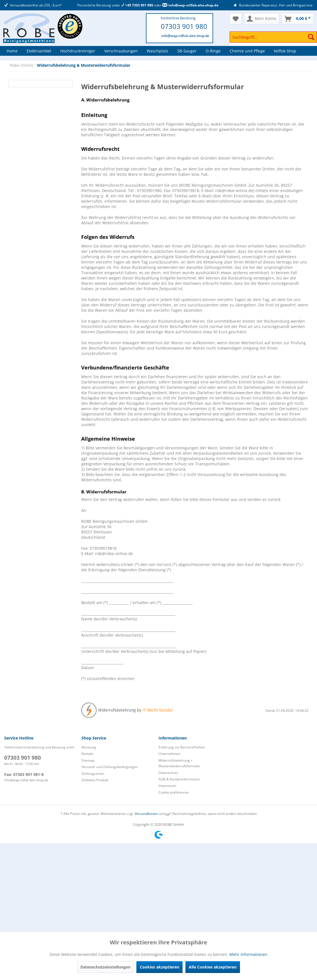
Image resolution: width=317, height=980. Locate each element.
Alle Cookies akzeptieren (213, 967)
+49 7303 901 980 (137, 5)
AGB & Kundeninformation (179, 779)
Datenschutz (168, 773)
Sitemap (88, 760)
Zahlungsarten (93, 774)
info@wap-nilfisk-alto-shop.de (190, 5)
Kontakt (87, 754)
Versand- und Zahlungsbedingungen (110, 767)
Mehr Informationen (248, 954)
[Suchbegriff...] (273, 37)
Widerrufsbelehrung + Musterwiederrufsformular (179, 763)
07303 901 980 (184, 26)
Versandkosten (146, 814)
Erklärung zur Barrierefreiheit (182, 747)
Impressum (167, 786)
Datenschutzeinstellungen (105, 967)
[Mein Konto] (262, 19)
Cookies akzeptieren (159, 967)
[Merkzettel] (236, 19)
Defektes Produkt (95, 780)
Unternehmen (169, 754)
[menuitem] (273, 40)
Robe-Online (22, 65)
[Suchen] (311, 37)
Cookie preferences (174, 792)
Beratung (89, 747)
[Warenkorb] (298, 19)
